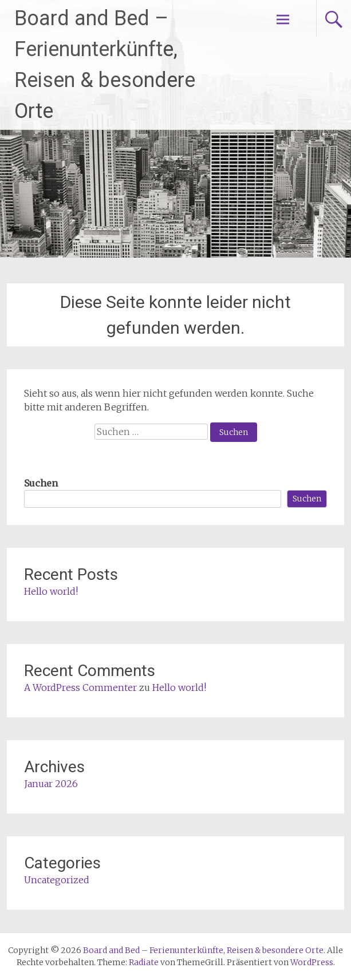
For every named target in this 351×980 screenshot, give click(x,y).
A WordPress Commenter (80, 687)
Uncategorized (57, 880)
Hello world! (51, 591)
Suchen (41, 483)
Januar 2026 (51, 784)
